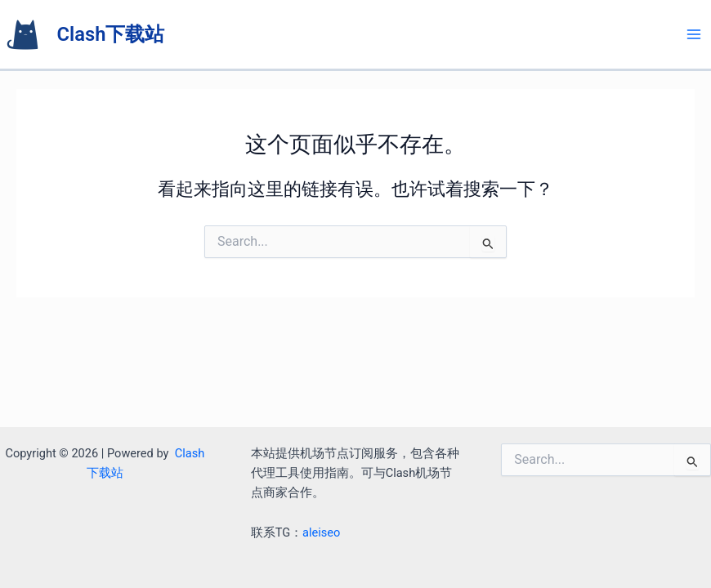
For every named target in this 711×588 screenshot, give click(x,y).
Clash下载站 (111, 34)
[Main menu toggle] (694, 34)
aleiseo (321, 532)
